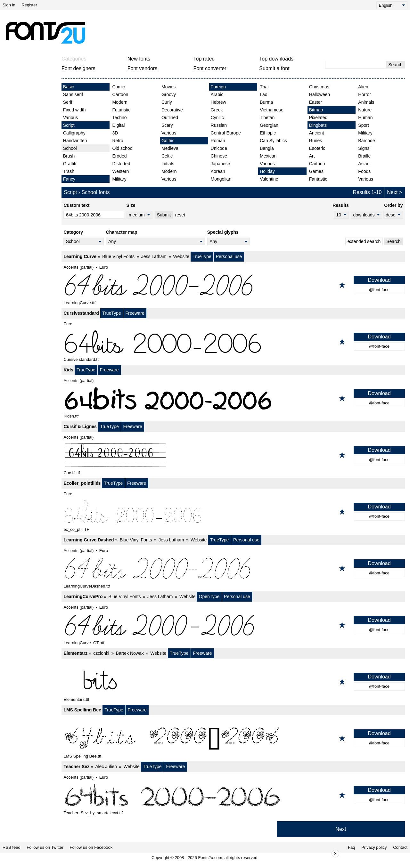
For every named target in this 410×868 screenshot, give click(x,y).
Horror (365, 94)
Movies (168, 87)
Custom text (76, 205)
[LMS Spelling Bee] (233, 738)
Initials (168, 164)
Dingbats (318, 125)
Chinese (219, 156)
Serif (68, 102)
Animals (366, 102)
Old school (123, 148)
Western (120, 171)
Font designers (78, 68)
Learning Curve (80, 256)
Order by (393, 205)
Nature (365, 110)
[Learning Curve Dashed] (233, 568)
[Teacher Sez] (233, 795)
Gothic (168, 141)
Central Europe (226, 133)
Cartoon (120, 94)
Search (395, 65)
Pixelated (318, 118)
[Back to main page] (45, 33)
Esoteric (317, 148)
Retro (118, 141)
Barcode (366, 141)
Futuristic (121, 110)
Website (181, 256)
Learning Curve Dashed (89, 540)
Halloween (320, 94)
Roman (218, 141)
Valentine (269, 179)
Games (316, 171)
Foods (364, 171)
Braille (364, 156)
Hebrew (218, 102)
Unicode (219, 148)
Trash (69, 171)
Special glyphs (223, 232)
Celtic (167, 156)
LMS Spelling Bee (82, 710)
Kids (68, 370)
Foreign (218, 87)
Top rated (204, 59)
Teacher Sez (76, 767)
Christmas (319, 87)
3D (115, 133)
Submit (164, 215)
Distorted (121, 164)
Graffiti (70, 164)
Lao (263, 94)
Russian (219, 125)
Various (70, 118)
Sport (363, 125)
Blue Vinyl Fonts (118, 256)
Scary (167, 125)
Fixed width (74, 110)
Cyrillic (217, 118)
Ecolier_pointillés (82, 483)
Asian (364, 164)
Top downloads (276, 59)
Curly (167, 102)
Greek (217, 110)
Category (73, 232)
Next (392, 192)
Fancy (69, 179)
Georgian (269, 125)
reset (180, 215)
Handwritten (75, 141)
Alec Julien (106, 767)
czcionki (101, 653)
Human (365, 118)
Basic (69, 87)
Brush (69, 156)
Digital (118, 125)
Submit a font (274, 68)
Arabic (217, 94)
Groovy (169, 94)
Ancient (317, 133)
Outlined (170, 118)
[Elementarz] (233, 682)
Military (119, 179)
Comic (119, 87)
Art (312, 156)
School (70, 148)
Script (69, 125)
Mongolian (221, 179)
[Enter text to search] (356, 65)
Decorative (172, 110)
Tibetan (267, 118)
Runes (316, 141)
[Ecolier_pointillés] (233, 512)
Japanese (221, 164)
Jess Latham (154, 256)
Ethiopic (268, 133)
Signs (364, 148)
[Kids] (233, 398)
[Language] (392, 5)
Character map (122, 232)
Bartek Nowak (130, 653)
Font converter (210, 68)
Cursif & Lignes (80, 426)
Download (379, 280)
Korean (218, 171)
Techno (119, 118)
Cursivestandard (81, 313)
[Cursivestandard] (233, 342)
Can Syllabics (273, 141)
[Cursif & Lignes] (233, 455)
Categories (74, 59)
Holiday (267, 171)
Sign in (9, 5)
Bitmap (316, 110)
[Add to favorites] (342, 285)
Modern (120, 102)
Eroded (119, 156)
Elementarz (75, 653)
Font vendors (142, 68)
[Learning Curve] (233, 285)
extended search (364, 241)
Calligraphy (74, 133)
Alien (363, 87)
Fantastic (318, 179)
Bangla (267, 148)
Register (29, 5)
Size (131, 205)
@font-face (379, 290)
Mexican (268, 156)
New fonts (139, 59)
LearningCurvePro (83, 596)
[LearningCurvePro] (233, 625)
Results (341, 205)
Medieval (170, 148)
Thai (264, 87)
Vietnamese (272, 110)
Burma (266, 102)
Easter (316, 102)
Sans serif (73, 94)
